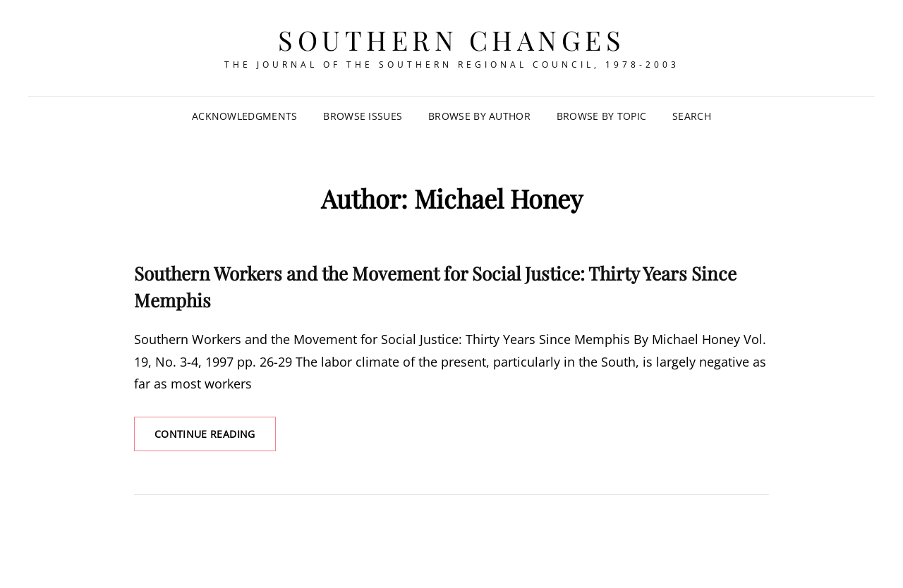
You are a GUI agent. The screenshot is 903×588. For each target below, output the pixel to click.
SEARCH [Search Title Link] (692, 116)
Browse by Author (479, 116)
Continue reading (215, 439)
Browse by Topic (601, 116)
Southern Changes (451, 40)
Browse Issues (363, 116)
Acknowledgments (244, 116)
